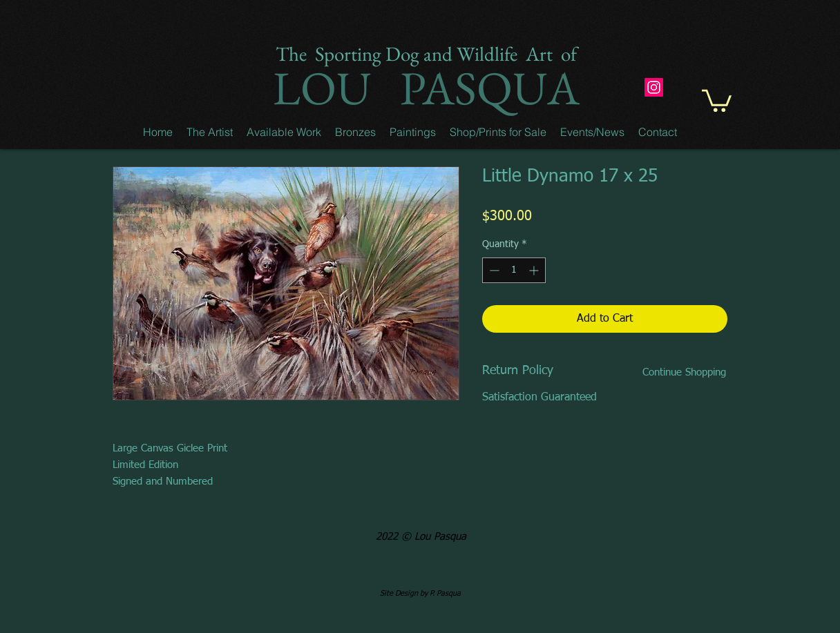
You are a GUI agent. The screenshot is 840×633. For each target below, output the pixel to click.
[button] (210, 132)
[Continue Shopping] (684, 372)
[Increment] (535, 270)
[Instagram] (654, 87)
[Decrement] (493, 270)
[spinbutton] (514, 270)
